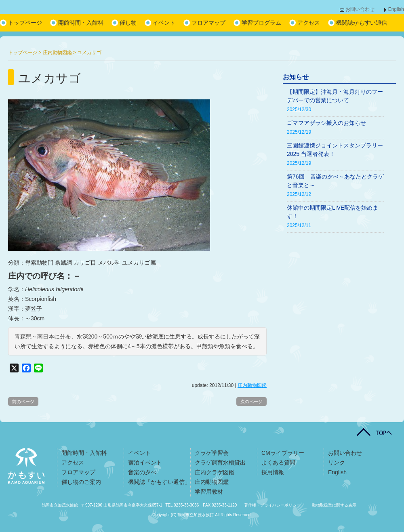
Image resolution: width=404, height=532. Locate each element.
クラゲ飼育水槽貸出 (220, 463)
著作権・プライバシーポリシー (272, 505)
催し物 (128, 23)
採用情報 (273, 472)
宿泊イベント (145, 463)
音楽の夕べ (142, 472)
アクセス (309, 23)
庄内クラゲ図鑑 (215, 472)
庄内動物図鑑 (252, 385)
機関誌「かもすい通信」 (159, 482)
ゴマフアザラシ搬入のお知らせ (326, 123)
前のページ (23, 402)
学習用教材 (209, 492)
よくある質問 (278, 463)
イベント (164, 23)
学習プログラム (261, 23)
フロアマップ (208, 23)
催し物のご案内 (81, 482)
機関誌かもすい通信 (362, 23)
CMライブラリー (283, 453)
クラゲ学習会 (212, 453)
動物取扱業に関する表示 (334, 505)
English (396, 9)
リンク (337, 463)
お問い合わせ (360, 9)
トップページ (25, 23)
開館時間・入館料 (81, 23)
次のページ (251, 402)
